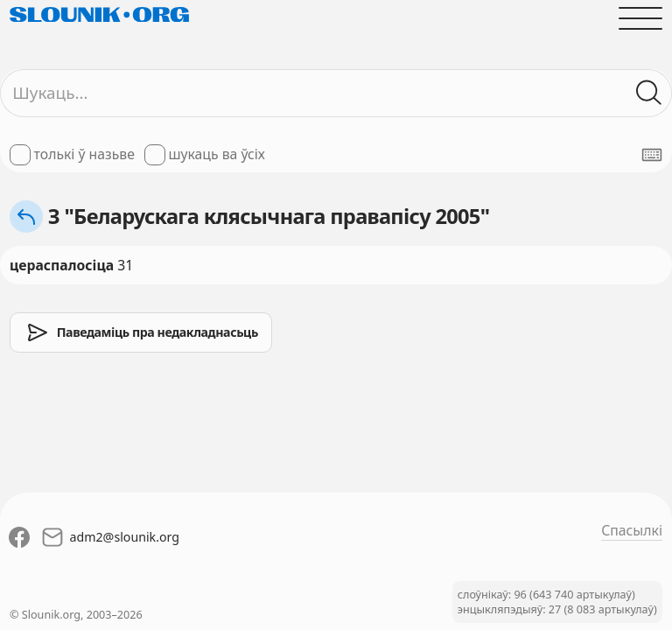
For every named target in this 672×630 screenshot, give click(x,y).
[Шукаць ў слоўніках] (649, 93)
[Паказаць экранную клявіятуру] (652, 155)
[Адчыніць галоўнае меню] (640, 18)
